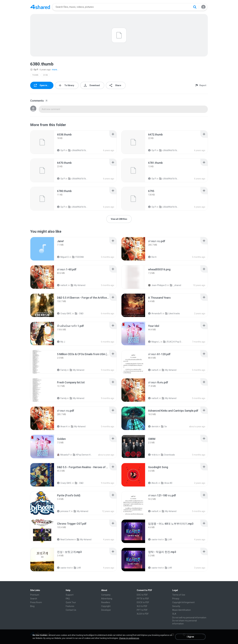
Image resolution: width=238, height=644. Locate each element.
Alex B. (153, 483)
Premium (35, 595)
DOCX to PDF (143, 602)
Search (34, 599)
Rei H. (152, 257)
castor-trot (155, 540)
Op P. (34, 70)
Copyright (106, 606)
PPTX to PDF (143, 599)
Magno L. (154, 342)
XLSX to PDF (143, 614)
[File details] (42, 142)
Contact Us (71, 610)
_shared (175, 285)
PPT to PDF (142, 610)
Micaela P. (63, 455)
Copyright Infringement (183, 602)
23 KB (45, 75)
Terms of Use (179, 595)
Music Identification (182, 610)
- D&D (79, 313)
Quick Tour (71, 602)
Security (176, 606)
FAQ (68, 599)
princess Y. (64, 511)
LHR (168, 540)
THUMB (35, 75)
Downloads (168, 455)
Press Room (36, 602)
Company (106, 595)
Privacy (176, 599)
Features (70, 606)
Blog (32, 606)
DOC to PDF (142, 595)
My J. (61, 342)
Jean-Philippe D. (157, 285)
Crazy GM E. (64, 313)
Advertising (107, 599)
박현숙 (153, 455)
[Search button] (195, 7)
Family (62, 370)
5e (164, 426)
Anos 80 (167, 483)
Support (70, 595)
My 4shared (78, 285)
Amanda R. (155, 313)
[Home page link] (40, 7)
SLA (174, 614)
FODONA (78, 257)
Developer (106, 610)
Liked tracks (173, 313)
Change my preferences (129, 638)
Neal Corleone (65, 540)
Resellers (106, 602)
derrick (153, 426)
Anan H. (62, 426)
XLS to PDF (142, 606)
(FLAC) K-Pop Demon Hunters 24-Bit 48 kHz (173, 342)
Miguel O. (63, 257)
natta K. (62, 285)
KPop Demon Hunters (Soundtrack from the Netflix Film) (83, 455)
